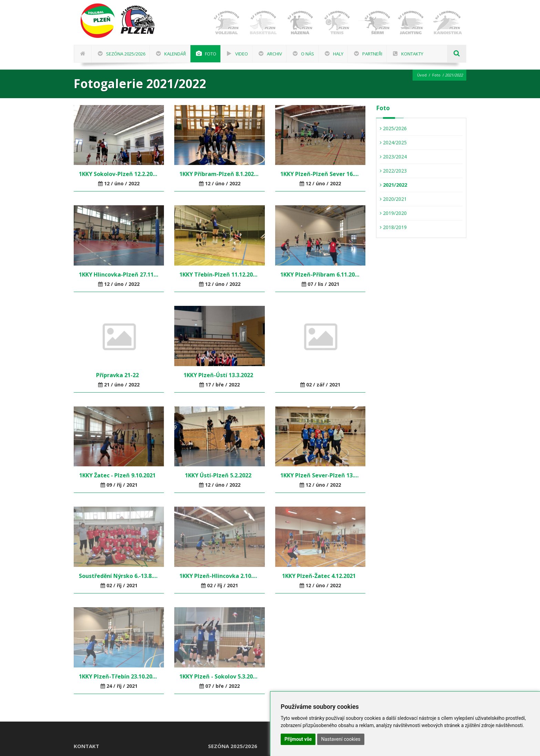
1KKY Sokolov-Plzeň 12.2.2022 (119, 174)
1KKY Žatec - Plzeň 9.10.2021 (119, 475)
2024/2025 (393, 142)
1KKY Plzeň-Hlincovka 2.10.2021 (219, 576)
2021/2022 (393, 185)
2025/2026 (393, 128)
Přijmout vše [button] (298, 739)
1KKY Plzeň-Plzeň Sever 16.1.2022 (320, 174)
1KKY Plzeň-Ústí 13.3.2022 (220, 375)
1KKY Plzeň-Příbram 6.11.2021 (320, 275)
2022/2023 (393, 171)
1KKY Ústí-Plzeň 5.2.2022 (220, 475)
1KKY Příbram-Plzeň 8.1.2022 (219, 174)
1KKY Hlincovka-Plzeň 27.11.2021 (119, 275)
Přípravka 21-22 (119, 375)
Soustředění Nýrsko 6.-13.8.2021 (119, 576)
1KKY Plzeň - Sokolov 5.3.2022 (219, 676)
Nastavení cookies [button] (341, 739)
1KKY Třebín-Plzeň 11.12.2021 (219, 275)
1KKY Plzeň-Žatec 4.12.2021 (320, 576)
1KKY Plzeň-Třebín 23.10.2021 (119, 676)
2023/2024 (393, 157)
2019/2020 (393, 213)
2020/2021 (393, 199)
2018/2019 (393, 227)
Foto (436, 75)
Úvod (422, 75)
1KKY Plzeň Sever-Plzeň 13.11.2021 (320, 475)
